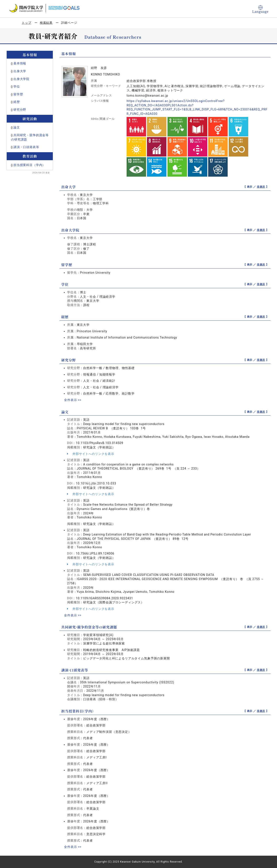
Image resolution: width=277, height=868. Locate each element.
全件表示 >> (73, 400)
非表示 (261, 187)
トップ (27, 23)
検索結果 (46, 23)
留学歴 (18, 94)
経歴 (17, 102)
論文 (17, 127)
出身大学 (20, 71)
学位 (17, 86)
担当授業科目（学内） (29, 165)
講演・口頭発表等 (26, 147)
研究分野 (20, 110)
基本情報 (20, 63)
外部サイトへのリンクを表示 (91, 454)
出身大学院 (21, 79)
